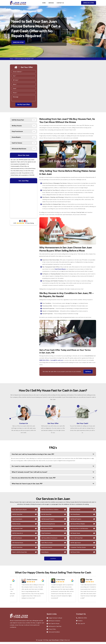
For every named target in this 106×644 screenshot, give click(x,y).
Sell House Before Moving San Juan (24, 59)
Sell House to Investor (54, 623)
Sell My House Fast (17, 516)
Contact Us (60, 3)
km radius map (24, 201)
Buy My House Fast (46, 516)
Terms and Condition (54, 634)
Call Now (88, 372)
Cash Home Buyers (17, 521)
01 (19, 407)
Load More (53, 561)
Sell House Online (75, 554)
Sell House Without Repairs (78, 526)
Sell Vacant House (75, 535)
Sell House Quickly (75, 512)
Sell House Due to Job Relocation (79, 531)
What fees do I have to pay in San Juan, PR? (53, 486)
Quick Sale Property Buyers (20, 512)
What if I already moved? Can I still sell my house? (53, 474)
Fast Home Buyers (75, 516)
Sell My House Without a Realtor (50, 512)
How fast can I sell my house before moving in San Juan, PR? (53, 456)
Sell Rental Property (76, 521)
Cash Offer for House (47, 545)
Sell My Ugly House (76, 545)
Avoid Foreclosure (17, 540)
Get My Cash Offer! (24, 105)
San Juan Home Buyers (53, 642)
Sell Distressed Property (48, 521)
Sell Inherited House (18, 545)
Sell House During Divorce (48, 526)
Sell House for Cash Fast (55, 628)
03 (78, 407)
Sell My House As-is (18, 535)
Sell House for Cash (17, 531)
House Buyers (45, 554)
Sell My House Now (17, 549)
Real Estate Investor (47, 549)
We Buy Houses (16, 526)
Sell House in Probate (47, 531)
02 (49, 407)
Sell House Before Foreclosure (49, 540)
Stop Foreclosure (46, 535)
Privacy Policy (52, 631)
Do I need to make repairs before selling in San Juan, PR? (53, 468)
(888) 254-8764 (89, 3)
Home (44, 3)
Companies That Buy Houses (78, 549)
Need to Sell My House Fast (20, 554)
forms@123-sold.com (57, 361)
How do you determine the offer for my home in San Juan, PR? (53, 480)
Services (51, 3)
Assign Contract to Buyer (55, 620)
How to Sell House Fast (77, 540)
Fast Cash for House (54, 626)
